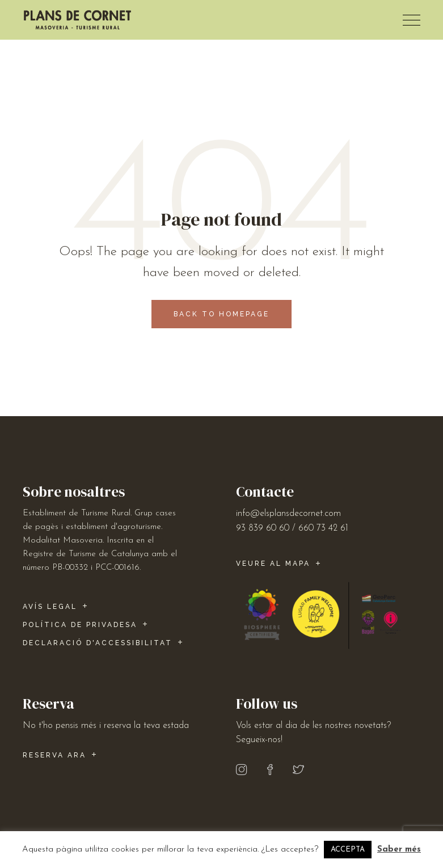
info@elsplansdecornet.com (288, 514)
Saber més (399, 850)
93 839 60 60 (263, 528)
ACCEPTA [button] (348, 850)
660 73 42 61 (323, 528)
